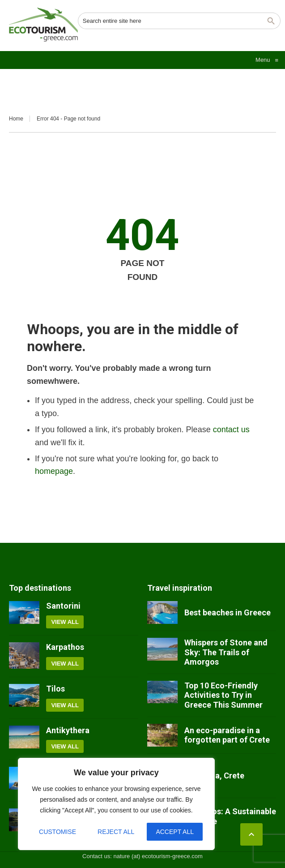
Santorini (63, 606)
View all (65, 622)
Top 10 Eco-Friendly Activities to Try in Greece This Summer (223, 695)
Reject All (116, 832)
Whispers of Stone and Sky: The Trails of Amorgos (226, 652)
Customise (57, 832)
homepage (54, 471)
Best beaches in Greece (228, 612)
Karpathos (65, 647)
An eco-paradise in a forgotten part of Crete (227, 735)
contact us (231, 430)
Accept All (175, 832)
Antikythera (68, 730)
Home (16, 119)
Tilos (55, 689)
